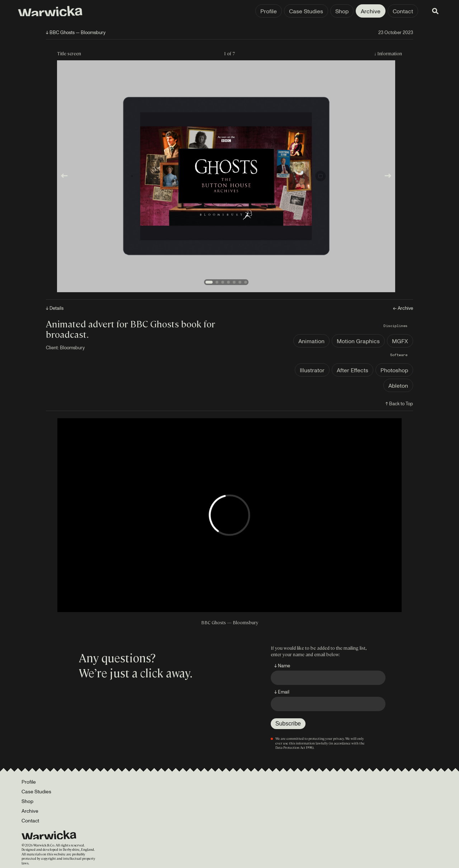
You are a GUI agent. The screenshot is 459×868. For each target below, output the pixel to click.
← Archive (403, 308)
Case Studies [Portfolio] (36, 791)
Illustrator (312, 370)
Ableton (398, 386)
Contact (401, 11)
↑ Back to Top (399, 403)
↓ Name (282, 666)
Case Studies (304, 11)
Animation (311, 341)
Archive (368, 11)
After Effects (352, 370)
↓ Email (282, 692)
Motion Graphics (358, 341)
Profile (266, 11)
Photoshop (394, 370)
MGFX (400, 341)
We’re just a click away (134, 672)
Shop (340, 11)
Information (390, 53)
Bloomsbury (72, 347)
